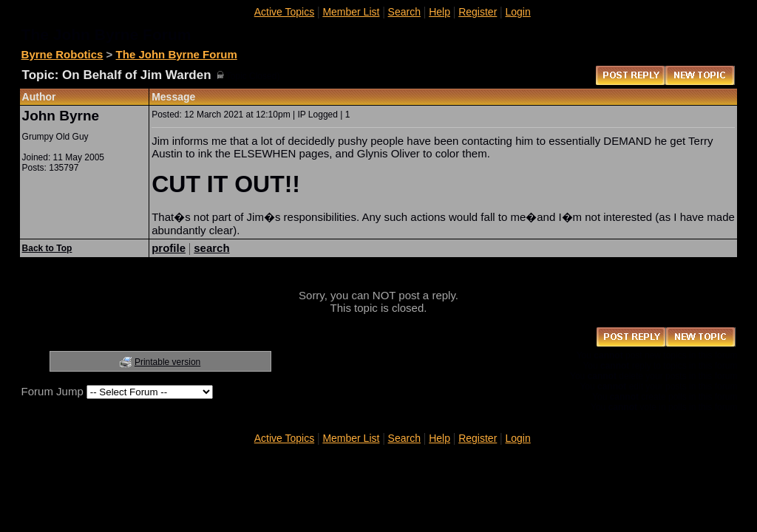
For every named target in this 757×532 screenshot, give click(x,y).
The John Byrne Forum (177, 54)
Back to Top (47, 248)
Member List (351, 12)
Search (404, 12)
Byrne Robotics (62, 54)
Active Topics (284, 12)
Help (439, 12)
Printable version (167, 362)
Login (518, 12)
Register (478, 12)
